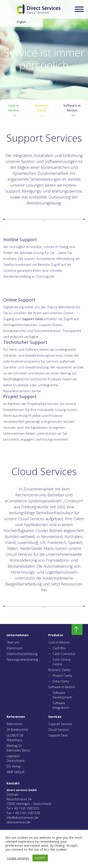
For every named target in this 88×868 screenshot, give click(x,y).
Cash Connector (64, 654)
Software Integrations (61, 705)
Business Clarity (59, 670)
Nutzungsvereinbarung (21, 659)
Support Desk (58, 735)
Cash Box (59, 648)
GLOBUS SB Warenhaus (15, 738)
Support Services (60, 724)
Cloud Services (59, 730)
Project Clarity (62, 676)
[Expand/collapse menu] (79, 9)
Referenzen (14, 724)
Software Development (62, 695)
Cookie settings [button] (18, 858)
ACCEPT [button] (40, 858)
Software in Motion (62, 687)
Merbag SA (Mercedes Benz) (18, 748)
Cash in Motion (59, 642)
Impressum (15, 648)
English (21, 22)
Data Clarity (61, 681)
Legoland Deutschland (15, 758)
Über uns (13, 642)
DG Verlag (13, 766)
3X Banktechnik (17, 730)
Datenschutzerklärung (21, 654)
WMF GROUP (16, 772)
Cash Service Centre (62, 662)
